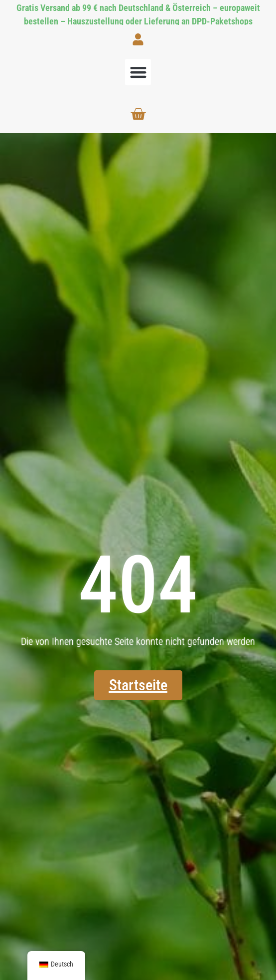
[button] (138, 72)
